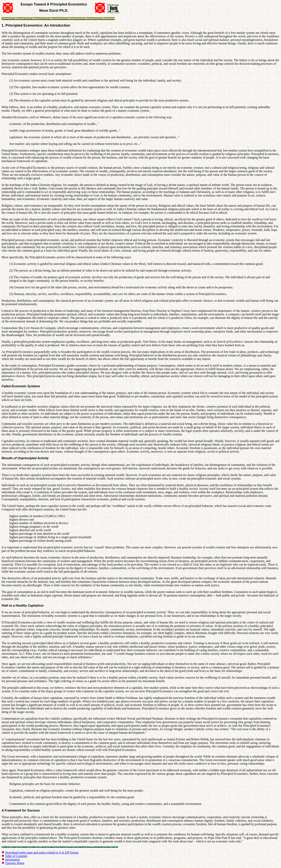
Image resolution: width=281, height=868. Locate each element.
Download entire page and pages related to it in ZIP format (42, 852)
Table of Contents (16, 856)
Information (12, 859)
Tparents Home (15, 863)
